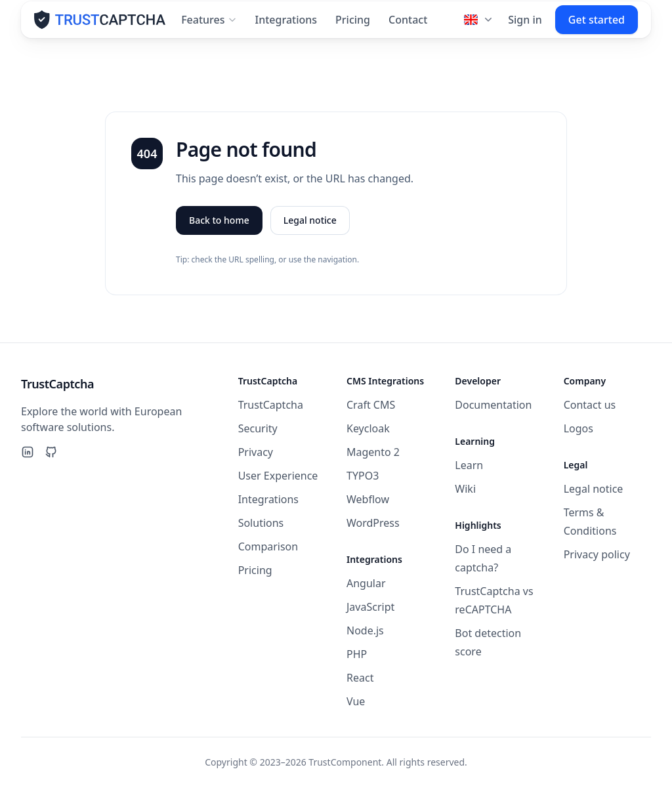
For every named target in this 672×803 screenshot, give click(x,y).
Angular (366, 583)
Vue (356, 701)
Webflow (368, 499)
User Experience (278, 476)
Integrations (286, 25)
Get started (597, 25)
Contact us (590, 405)
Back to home (219, 225)
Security (258, 428)
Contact (408, 25)
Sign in (525, 25)
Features (209, 25)
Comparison (268, 546)
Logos (578, 428)
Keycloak (368, 428)
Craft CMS (371, 405)
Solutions (261, 523)
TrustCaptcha (271, 405)
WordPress (373, 523)
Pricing (353, 25)
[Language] (479, 25)
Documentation (493, 405)
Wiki (465, 489)
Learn (469, 465)
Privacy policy (597, 554)
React (360, 678)
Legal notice (310, 225)
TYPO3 (363, 476)
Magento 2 (373, 452)
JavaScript (370, 607)
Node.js (365, 630)
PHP (357, 654)
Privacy (256, 452)
